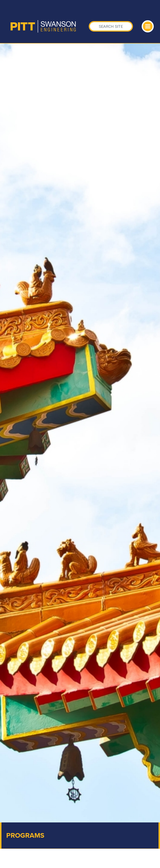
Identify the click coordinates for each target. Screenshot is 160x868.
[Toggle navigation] (148, 26)
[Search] (111, 26)
